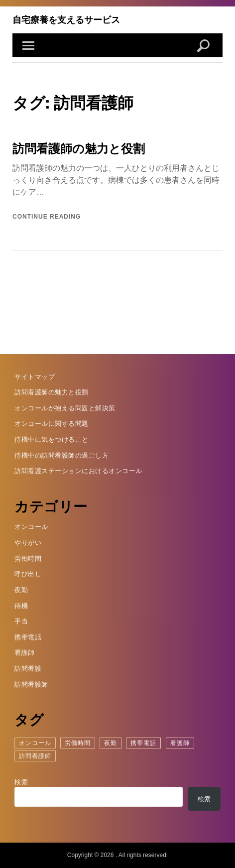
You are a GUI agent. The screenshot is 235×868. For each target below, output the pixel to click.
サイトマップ (35, 377)
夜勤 (21, 590)
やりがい (28, 543)
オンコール (31, 527)
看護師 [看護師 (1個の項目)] (180, 743)
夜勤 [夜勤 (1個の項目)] (111, 743)
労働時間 (28, 558)
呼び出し (28, 574)
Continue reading (47, 217)
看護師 (25, 653)
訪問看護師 (31, 684)
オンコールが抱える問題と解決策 (65, 408)
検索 (21, 782)
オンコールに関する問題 (52, 424)
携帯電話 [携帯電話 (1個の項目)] (143, 743)
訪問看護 (28, 669)
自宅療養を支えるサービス (66, 20)
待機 (21, 606)
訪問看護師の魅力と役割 (79, 148)
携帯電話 (28, 637)
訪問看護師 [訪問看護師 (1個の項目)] (35, 756)
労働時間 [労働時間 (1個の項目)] (78, 743)
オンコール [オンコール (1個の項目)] (35, 743)
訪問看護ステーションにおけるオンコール (78, 471)
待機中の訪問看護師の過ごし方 (61, 455)
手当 (21, 621)
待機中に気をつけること (52, 439)
